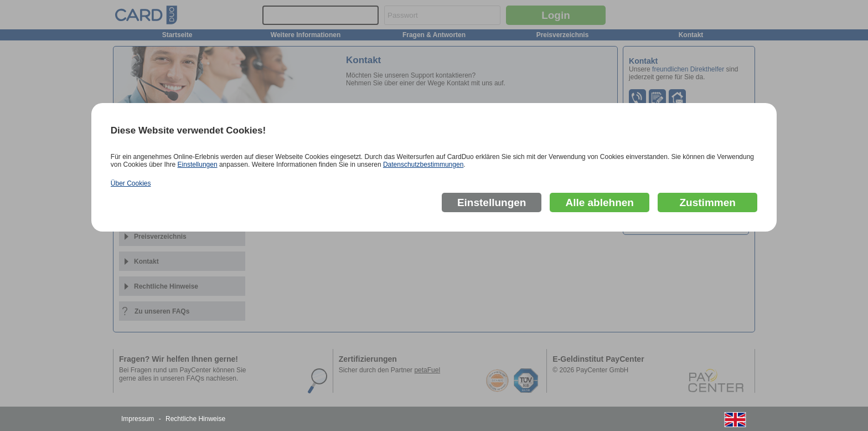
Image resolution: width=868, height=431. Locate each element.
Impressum (138, 419)
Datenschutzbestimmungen (423, 165)
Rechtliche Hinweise (195, 419)
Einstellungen (198, 165)
